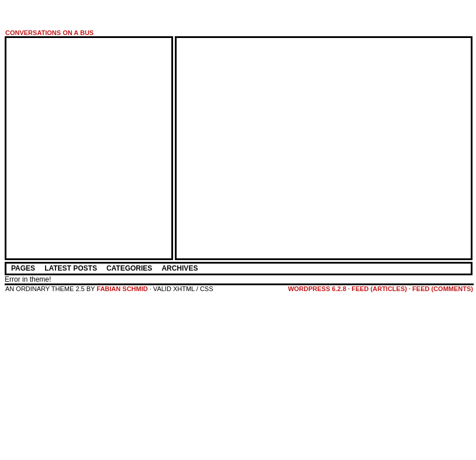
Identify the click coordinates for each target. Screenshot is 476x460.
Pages (23, 268)
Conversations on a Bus (49, 33)
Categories (129, 268)
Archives (180, 268)
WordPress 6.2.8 (317, 289)
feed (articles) (379, 289)
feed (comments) (443, 289)
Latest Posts (71, 268)
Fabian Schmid (122, 289)
